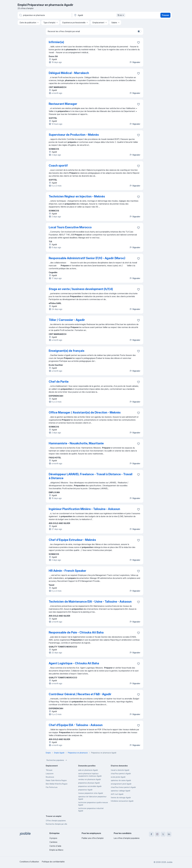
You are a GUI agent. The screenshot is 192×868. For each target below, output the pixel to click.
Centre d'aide (55, 846)
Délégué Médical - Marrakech (69, 73)
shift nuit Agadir (117, 794)
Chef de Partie (59, 382)
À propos (53, 838)
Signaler (135, 62)
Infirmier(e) (56, 42)
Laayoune (50, 774)
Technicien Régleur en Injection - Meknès (77, 196)
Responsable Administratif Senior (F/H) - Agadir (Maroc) (87, 258)
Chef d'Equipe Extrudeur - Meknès (72, 540)
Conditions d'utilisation (29, 862)
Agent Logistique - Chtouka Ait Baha (74, 663)
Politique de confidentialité (53, 862)
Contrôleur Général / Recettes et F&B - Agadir (80, 694)
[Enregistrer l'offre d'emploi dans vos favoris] (138, 42)
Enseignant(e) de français (67, 351)
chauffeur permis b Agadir (121, 774)
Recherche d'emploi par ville (56, 824)
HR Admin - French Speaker (67, 571)
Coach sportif (58, 166)
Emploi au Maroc (56, 850)
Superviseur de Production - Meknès (74, 135)
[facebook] (151, 834)
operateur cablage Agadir (121, 791)
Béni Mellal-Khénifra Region (57, 784)
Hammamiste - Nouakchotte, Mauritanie (76, 443)
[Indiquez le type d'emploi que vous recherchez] (45, 15)
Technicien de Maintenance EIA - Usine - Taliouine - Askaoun (90, 602)
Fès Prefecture (52, 787)
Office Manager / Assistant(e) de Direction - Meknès (85, 412)
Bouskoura (50, 777)
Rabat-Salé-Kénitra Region (56, 780)
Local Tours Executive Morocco (70, 227)
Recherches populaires (57, 760)
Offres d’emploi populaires (56, 821)
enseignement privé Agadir (121, 784)
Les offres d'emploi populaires (127, 838)
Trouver (165, 15)
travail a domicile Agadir (120, 770)
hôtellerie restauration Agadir (122, 801)
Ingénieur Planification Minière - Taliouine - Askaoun (84, 509)
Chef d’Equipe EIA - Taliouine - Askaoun (76, 725)
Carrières (53, 842)
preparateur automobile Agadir (90, 786)
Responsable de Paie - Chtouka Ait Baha (76, 632)
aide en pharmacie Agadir (88, 770)
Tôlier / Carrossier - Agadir (67, 320)
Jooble (169, 862)
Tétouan (49, 770)
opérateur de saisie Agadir (121, 780)
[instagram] (157, 834)
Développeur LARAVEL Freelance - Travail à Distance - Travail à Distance (91, 476)
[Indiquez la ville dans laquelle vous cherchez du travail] (99, 15)
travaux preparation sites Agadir (91, 793)
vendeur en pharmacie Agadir (90, 779)
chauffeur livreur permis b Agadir (123, 787)
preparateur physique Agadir (89, 783)
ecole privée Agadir (118, 777)
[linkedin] (169, 834)
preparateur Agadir (85, 790)
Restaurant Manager (63, 104)
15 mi (121, 15)
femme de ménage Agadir (121, 798)
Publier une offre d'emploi (93, 838)
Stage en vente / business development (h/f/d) (81, 289)
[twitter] (163, 834)
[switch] (139, 31)
